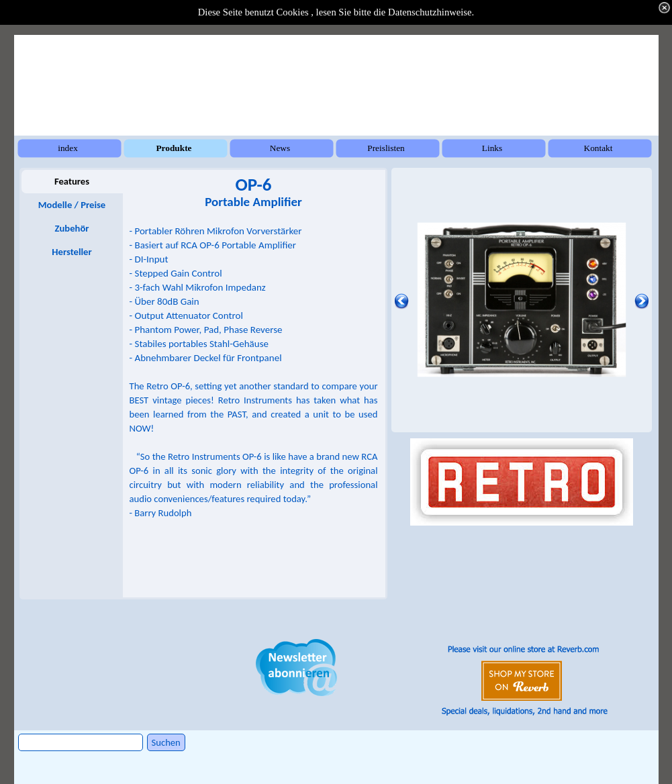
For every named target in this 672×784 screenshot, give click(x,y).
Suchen (166, 742)
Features (72, 181)
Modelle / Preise (72, 205)
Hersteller (71, 252)
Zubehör (71, 228)
